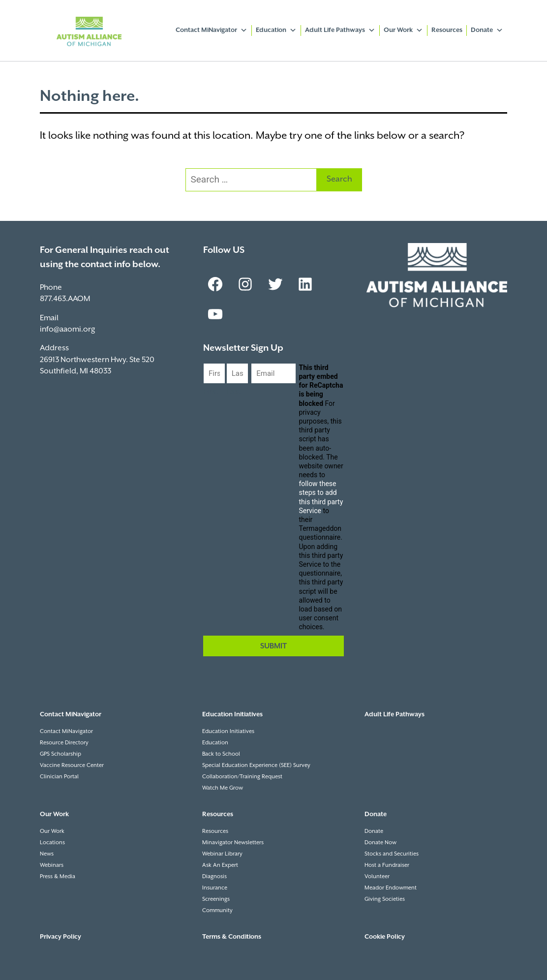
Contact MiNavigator (212, 31)
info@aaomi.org (67, 329)
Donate (487, 31)
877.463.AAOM (65, 299)
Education (276, 31)
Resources (447, 30)
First (211, 392)
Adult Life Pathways (340, 31)
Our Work (403, 31)
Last (234, 392)
